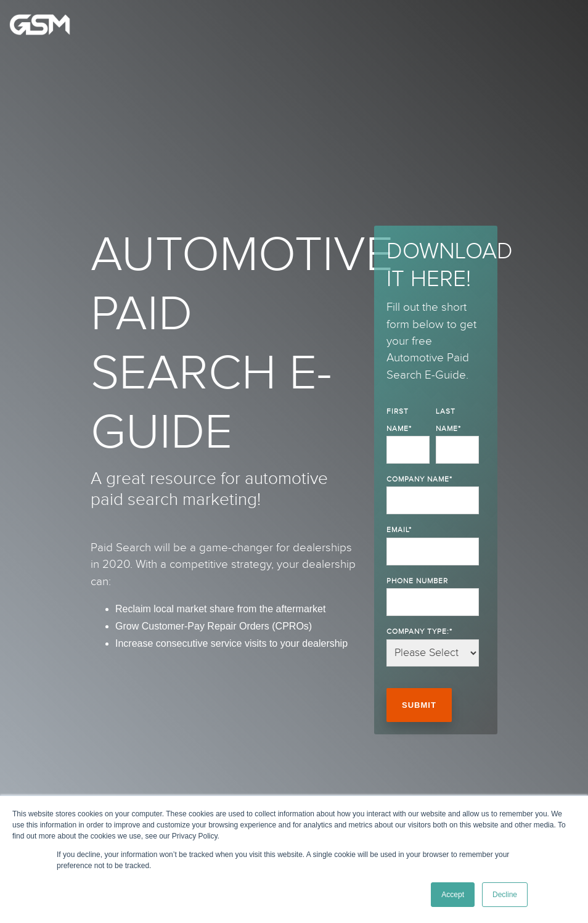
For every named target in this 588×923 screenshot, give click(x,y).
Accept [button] (453, 895)
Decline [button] (505, 895)
